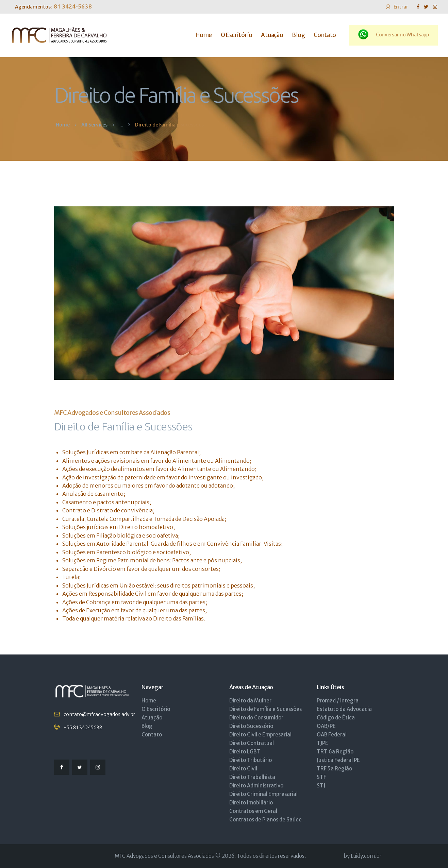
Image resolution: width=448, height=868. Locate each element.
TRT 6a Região (335, 752)
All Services (94, 125)
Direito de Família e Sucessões (266, 709)
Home (63, 125)
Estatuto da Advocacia (344, 709)
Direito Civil (243, 769)
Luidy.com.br (366, 856)
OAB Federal (332, 735)
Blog (147, 726)
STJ (321, 786)
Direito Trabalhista (252, 777)
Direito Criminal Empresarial (263, 794)
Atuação (152, 718)
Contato (152, 735)
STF (321, 777)
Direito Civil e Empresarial (260, 735)
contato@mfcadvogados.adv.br (99, 714)
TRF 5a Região (334, 769)
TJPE (322, 743)
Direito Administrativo (256, 786)
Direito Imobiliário (251, 803)
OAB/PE (326, 726)
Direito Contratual (252, 743)
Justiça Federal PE (338, 760)
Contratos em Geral (253, 811)
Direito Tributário (251, 760)
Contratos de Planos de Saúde (266, 820)
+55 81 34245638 (83, 728)
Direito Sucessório (251, 726)
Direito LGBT (245, 752)
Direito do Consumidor (256, 718)
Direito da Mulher (250, 701)
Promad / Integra (338, 701)
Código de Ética (336, 718)
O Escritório (156, 709)
